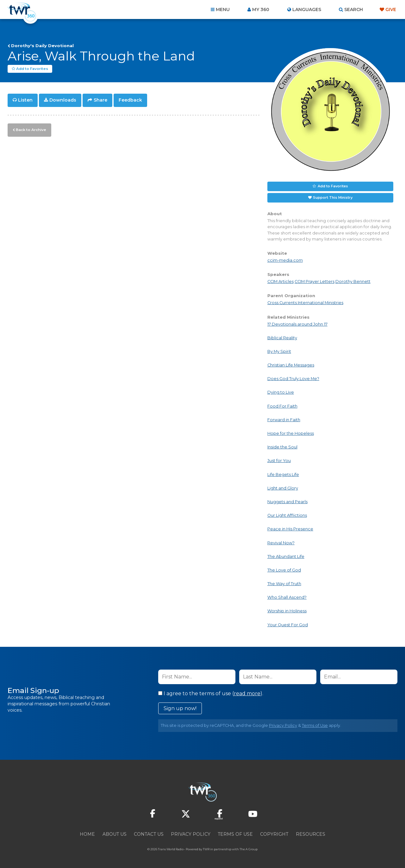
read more (247, 693)
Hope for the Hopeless (291, 433)
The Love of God (284, 570)
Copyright (274, 834)
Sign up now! (180, 708)
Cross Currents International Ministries (305, 303)
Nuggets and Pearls (287, 502)
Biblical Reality (282, 337)
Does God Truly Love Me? (293, 379)
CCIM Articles (280, 281)
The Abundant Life (286, 556)
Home (87, 834)
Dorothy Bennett (353, 281)
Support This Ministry (333, 197)
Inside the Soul (282, 447)
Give (391, 9)
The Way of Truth (284, 584)
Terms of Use (315, 725)
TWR (206, 849)
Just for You (279, 461)
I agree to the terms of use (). (211, 693)
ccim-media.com (285, 260)
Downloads (63, 100)
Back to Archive (30, 129)
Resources (311, 834)
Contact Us (149, 834)
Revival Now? (281, 543)
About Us (115, 834)
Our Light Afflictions (287, 515)
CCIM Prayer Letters (315, 281)
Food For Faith (282, 406)
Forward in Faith (284, 419)
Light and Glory (283, 488)
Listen (25, 100)
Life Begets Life (283, 474)
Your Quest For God (288, 624)
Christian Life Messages (291, 365)
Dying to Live (281, 392)
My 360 (261, 9)
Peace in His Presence (290, 529)
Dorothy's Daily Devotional (42, 46)
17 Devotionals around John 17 (297, 324)
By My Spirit (279, 351)
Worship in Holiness (287, 611)
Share (100, 100)
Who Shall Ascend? (287, 597)
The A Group (249, 849)
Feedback (130, 100)
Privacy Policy (283, 725)
